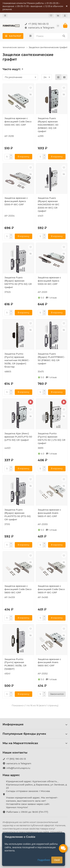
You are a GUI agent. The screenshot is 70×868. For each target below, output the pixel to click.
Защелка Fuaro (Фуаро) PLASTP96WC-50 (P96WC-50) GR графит (51, 359)
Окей (57, 860)
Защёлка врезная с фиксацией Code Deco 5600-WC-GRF (18, 589)
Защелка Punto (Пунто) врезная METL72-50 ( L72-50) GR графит (52, 438)
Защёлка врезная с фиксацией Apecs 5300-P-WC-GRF (16, 201)
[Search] (51, 36)
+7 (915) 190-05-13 (36, 24)
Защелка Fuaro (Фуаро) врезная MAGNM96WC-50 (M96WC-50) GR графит (48, 125)
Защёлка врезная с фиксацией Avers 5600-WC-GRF (49, 662)
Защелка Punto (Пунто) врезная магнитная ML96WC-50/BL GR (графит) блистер (17, 360)
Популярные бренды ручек (35, 734)
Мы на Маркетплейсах (35, 743)
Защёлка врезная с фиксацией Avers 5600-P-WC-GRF (49, 513)
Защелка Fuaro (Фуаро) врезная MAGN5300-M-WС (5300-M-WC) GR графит (49, 204)
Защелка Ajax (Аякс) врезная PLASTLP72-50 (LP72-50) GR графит (18, 437)
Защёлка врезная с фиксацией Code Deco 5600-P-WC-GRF (51, 589)
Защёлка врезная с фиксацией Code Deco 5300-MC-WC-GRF (18, 121)
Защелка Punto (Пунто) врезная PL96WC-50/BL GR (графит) (15, 664)
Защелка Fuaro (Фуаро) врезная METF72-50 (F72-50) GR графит (18, 282)
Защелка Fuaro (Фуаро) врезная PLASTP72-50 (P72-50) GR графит (18, 515)
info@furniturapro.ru (18, 768)
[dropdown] (5, 16)
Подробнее (44, 860)
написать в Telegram (39, 28)
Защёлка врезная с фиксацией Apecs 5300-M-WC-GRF (49, 281)
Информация (35, 724)
